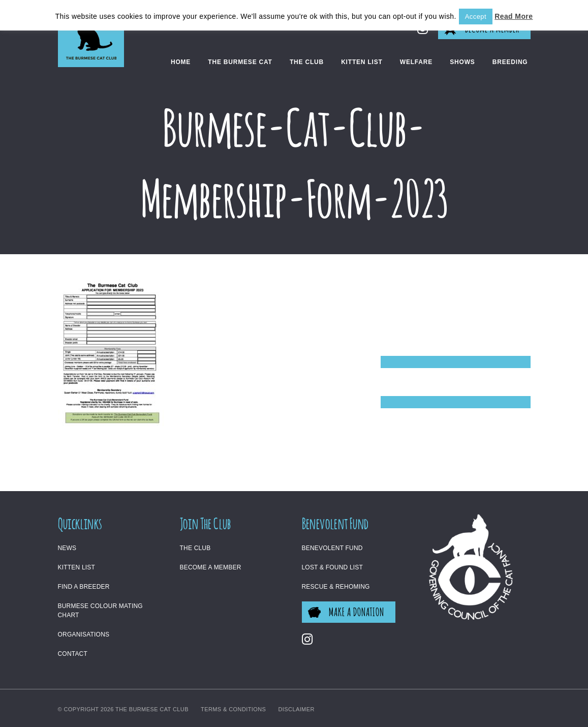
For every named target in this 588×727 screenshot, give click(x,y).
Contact (73, 654)
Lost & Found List (333, 567)
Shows (462, 62)
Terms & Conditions (233, 709)
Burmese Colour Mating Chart (100, 611)
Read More (514, 16)
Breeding (510, 62)
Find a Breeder (84, 587)
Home (181, 62)
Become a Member (211, 567)
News (67, 548)
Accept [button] (476, 17)
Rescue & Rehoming (336, 587)
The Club (307, 62)
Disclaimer (297, 709)
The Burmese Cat (240, 62)
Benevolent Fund (332, 548)
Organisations (84, 634)
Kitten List (362, 62)
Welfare (416, 62)
